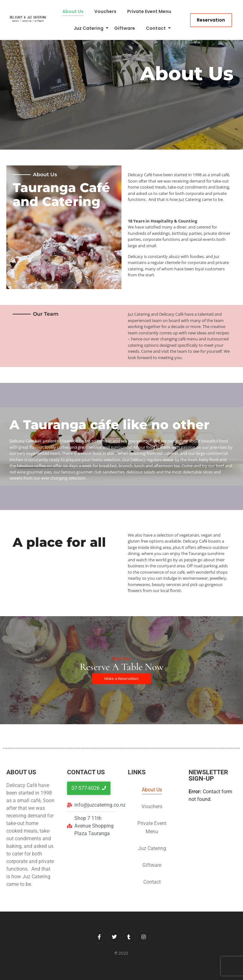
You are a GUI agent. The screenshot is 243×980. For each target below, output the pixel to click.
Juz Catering (90, 28)
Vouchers (105, 11)
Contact (157, 28)
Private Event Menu (149, 11)
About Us (73, 11)
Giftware (125, 28)
